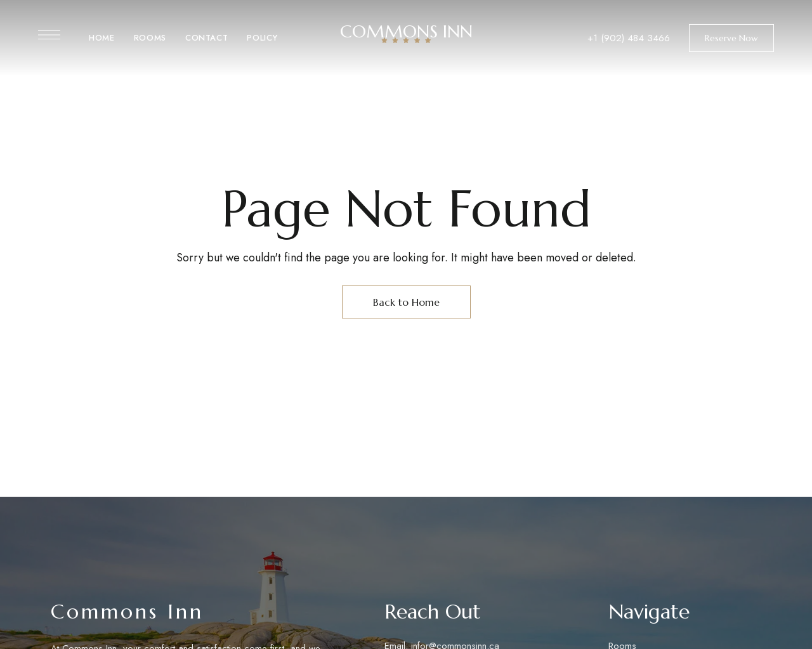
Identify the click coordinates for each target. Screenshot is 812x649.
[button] (731, 38)
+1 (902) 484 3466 (629, 38)
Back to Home (406, 302)
